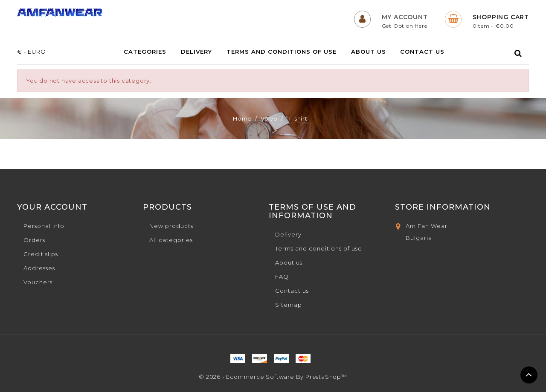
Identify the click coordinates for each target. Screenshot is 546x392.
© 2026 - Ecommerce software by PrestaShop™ (273, 377)
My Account (405, 17)
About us (369, 52)
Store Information (443, 207)
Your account (52, 207)
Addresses (39, 268)
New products (171, 226)
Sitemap (289, 305)
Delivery (196, 52)
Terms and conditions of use (282, 52)
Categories (145, 52)
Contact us (422, 52)
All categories (171, 240)
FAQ (282, 277)
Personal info (44, 226)
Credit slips (41, 254)
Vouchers (38, 282)
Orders (34, 240)
